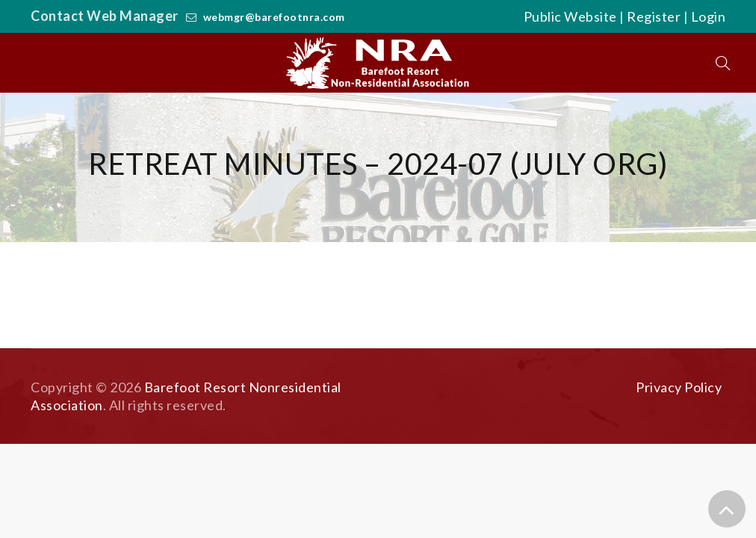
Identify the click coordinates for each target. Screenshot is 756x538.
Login (709, 16)
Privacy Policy (679, 387)
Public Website (570, 16)
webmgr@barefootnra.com (274, 17)
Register (654, 16)
